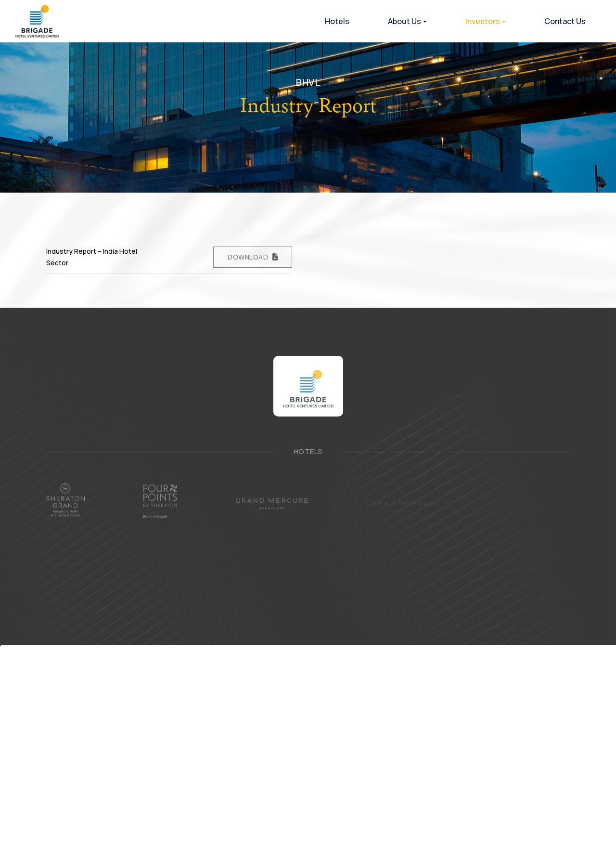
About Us (404, 21)
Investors (483, 21)
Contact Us (565, 21)
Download (248, 257)
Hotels (337, 21)
